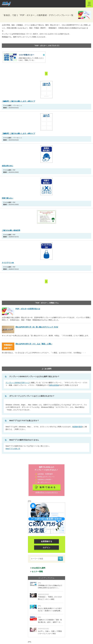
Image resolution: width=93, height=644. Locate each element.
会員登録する (46, 541)
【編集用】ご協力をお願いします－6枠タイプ (18, 133)
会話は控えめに (8, 166)
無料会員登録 (54, 385)
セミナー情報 (37, 571)
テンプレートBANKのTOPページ (17, 383)
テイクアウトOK (8, 263)
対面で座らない (8, 198)
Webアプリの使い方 (13, 449)
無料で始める (48, 487)
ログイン (46, 548)
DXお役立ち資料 (39, 568)
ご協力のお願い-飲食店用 (11, 230)
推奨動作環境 (77, 427)
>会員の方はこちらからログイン (46, 492)
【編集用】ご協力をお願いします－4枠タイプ (18, 101)
